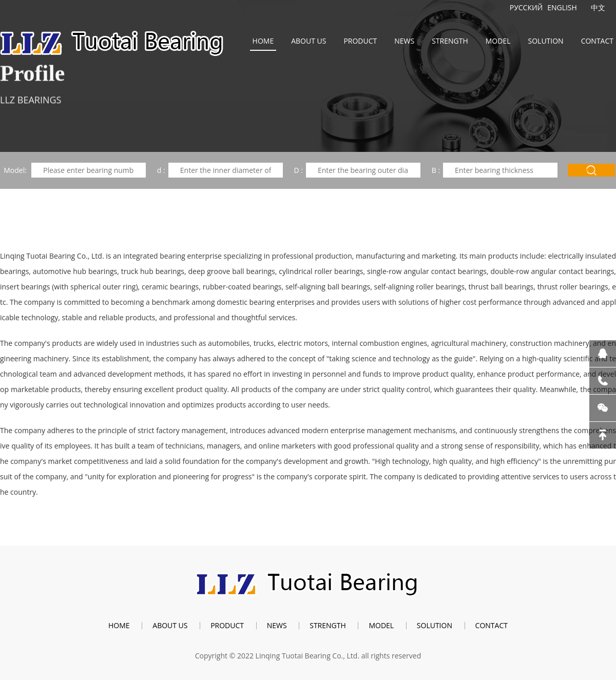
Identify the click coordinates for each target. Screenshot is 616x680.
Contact (597, 41)
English (562, 7)
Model (498, 41)
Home (263, 41)
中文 (598, 7)
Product (360, 41)
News (404, 41)
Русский (526, 7)
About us (309, 41)
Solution (546, 41)
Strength (450, 41)
